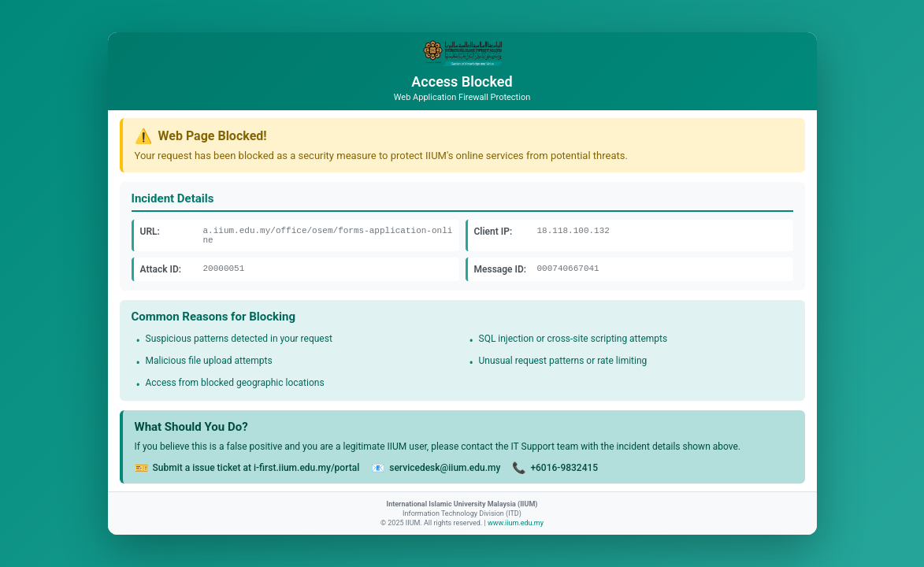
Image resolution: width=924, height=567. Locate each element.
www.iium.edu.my (516, 523)
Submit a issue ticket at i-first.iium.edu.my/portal (256, 468)
